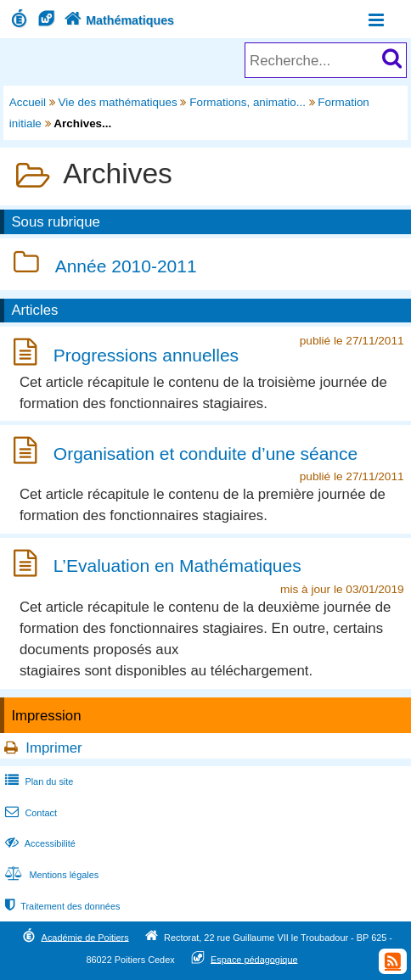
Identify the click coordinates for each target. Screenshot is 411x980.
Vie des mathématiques (118, 102)
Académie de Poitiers (85, 937)
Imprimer (53, 748)
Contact (29, 813)
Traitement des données (61, 906)
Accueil (28, 102)
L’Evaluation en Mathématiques (177, 566)
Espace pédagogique (254, 959)
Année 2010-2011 (126, 266)
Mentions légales (50, 875)
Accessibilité (39, 843)
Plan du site (37, 781)
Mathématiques (118, 20)
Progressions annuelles (146, 355)
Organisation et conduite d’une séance (205, 454)
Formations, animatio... (248, 102)
